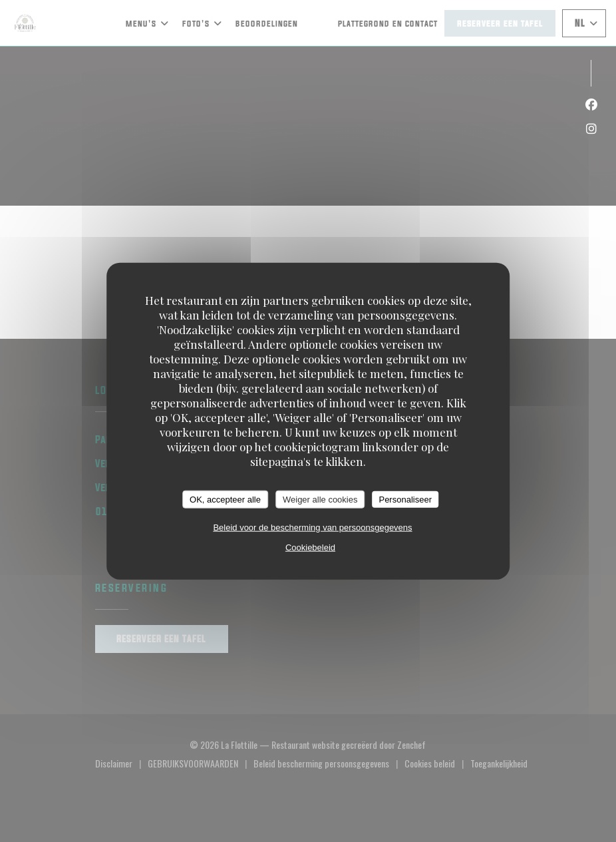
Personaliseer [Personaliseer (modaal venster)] (405, 499)
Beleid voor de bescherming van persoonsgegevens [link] (312, 527)
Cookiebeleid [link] (310, 547)
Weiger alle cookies (320, 499)
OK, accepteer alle (225, 499)
